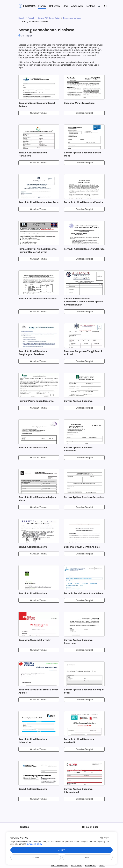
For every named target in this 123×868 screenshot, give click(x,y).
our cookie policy (34, 844)
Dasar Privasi (77, 865)
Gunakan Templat (39, 113)
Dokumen (55, 6)
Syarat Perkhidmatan (60, 865)
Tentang (24, 827)
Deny (87, 857)
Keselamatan (91, 865)
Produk (42, 6)
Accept (61, 850)
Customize (36, 857)
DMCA (102, 865)
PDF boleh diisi (89, 827)
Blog (66, 6)
